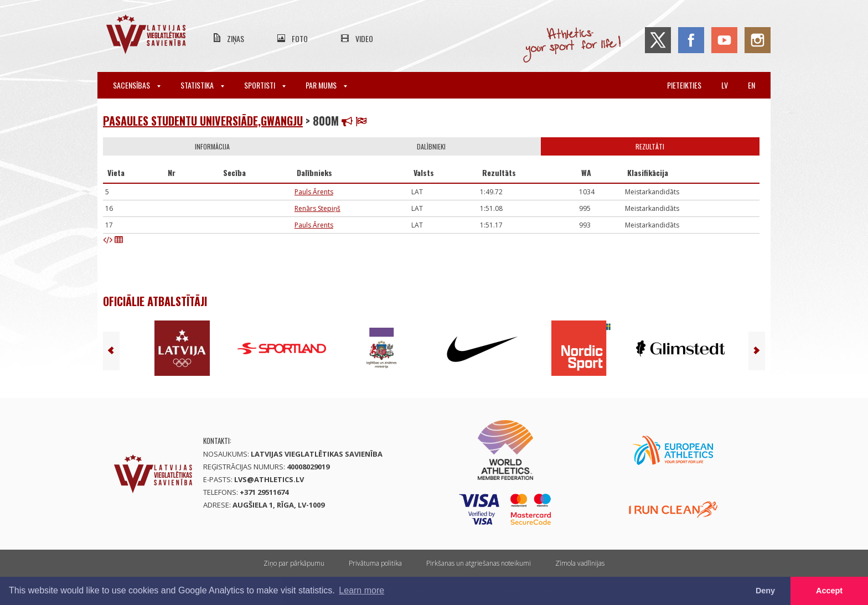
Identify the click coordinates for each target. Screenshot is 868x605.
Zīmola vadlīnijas (580, 563)
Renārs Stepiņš (317, 208)
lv (725, 85)
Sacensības (137, 85)
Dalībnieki (431, 146)
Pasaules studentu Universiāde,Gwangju (203, 121)
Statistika (202, 85)
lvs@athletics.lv (269, 479)
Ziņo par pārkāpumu (294, 563)
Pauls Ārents (314, 192)
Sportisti (265, 85)
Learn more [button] (361, 590)
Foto (300, 38)
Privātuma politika (375, 563)
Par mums (326, 85)
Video (364, 38)
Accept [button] (829, 591)
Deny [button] (765, 591)
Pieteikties (684, 85)
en (751, 85)
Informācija (212, 146)
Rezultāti (650, 146)
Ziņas (236, 38)
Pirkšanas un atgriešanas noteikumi (479, 563)
